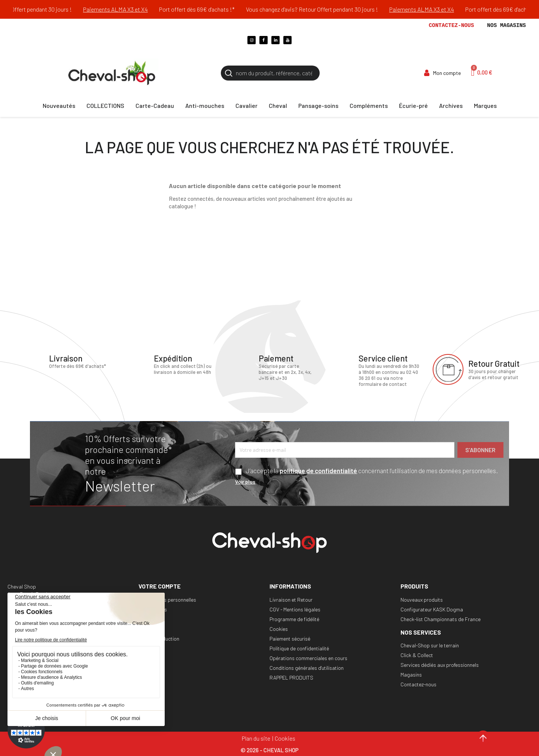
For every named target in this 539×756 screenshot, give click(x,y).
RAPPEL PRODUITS (291, 678)
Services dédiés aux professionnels (440, 665)
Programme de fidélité (294, 619)
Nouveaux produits (422, 600)
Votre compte (160, 586)
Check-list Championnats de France (441, 619)
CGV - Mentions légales (295, 609)
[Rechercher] (270, 73)
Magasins (411, 675)
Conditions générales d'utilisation (307, 668)
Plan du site (256, 738)
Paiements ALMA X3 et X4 (126, 9)
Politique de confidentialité (299, 648)
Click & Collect (417, 655)
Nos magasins (506, 25)
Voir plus (245, 482)
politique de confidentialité (318, 471)
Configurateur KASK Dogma (432, 609)
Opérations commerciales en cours (308, 658)
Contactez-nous (451, 25)
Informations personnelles (167, 600)
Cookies (279, 629)
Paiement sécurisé (290, 639)
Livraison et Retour (291, 600)
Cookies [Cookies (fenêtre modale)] (285, 738)
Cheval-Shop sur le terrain (430, 645)
